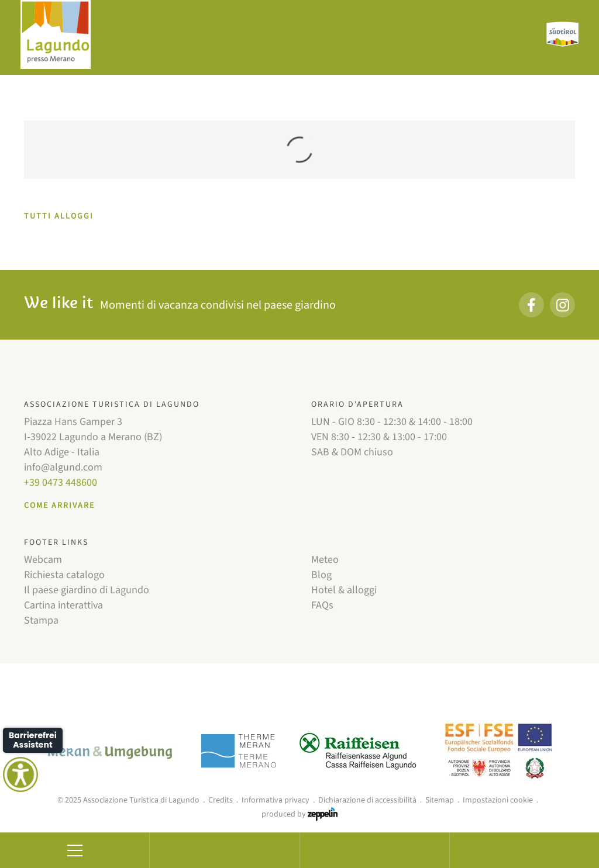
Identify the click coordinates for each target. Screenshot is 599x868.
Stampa (41, 620)
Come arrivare (59, 506)
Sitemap (440, 800)
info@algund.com (63, 467)
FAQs (322, 605)
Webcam (43, 560)
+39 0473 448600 (61, 483)
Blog (321, 575)
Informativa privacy (276, 800)
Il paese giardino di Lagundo (87, 590)
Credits (221, 800)
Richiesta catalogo (64, 575)
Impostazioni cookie (498, 800)
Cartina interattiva (63, 605)
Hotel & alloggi (344, 590)
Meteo (325, 560)
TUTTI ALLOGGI (59, 216)
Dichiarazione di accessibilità (367, 800)
